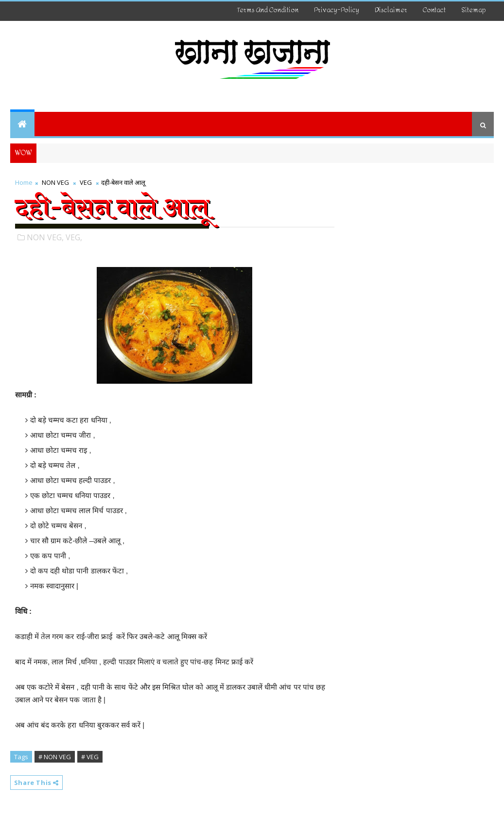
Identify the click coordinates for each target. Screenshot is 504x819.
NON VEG (55, 182)
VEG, (74, 237)
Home (24, 182)
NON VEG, (45, 237)
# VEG (90, 757)
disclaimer (391, 10)
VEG (86, 182)
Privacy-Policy (337, 10)
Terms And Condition (268, 10)
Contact (434, 10)
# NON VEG (55, 757)
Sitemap (474, 10)
